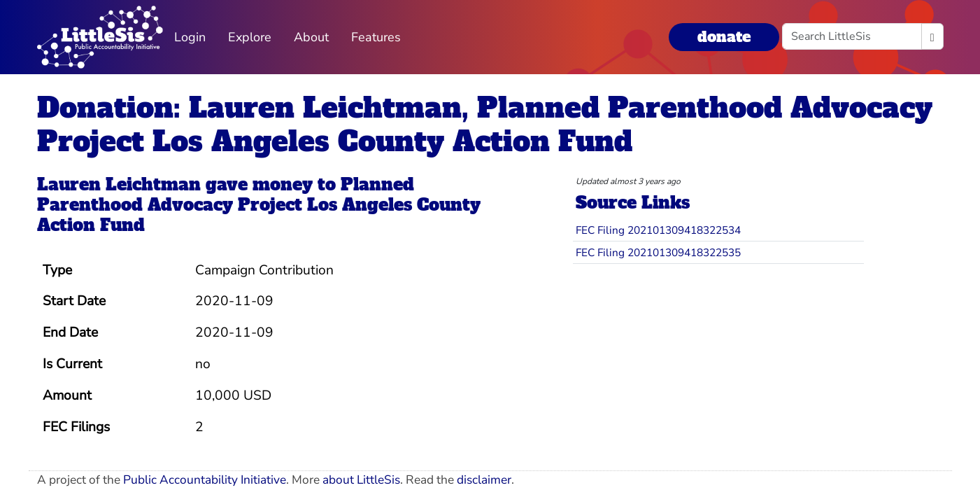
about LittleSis (361, 480)
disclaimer (484, 480)
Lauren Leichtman (119, 184)
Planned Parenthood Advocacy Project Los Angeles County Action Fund (259, 205)
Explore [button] (250, 37)
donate (724, 37)
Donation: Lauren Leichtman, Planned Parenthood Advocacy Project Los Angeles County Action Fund (485, 125)
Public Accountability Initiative (205, 480)
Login (190, 37)
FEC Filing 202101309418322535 (658, 252)
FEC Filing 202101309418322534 (658, 230)
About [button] (311, 37)
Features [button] (376, 37)
